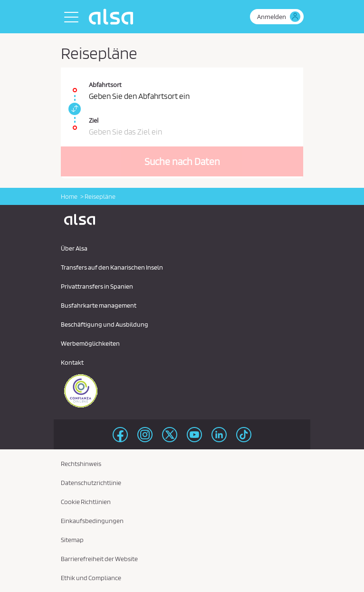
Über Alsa (74, 248)
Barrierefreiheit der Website (99, 559)
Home (69, 196)
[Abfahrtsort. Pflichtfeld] (182, 85)
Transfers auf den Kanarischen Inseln (112, 267)
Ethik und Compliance (91, 578)
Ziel (94, 120)
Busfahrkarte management (99, 305)
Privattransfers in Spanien (97, 286)
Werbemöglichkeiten (90, 343)
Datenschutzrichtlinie (91, 483)
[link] (73, 109)
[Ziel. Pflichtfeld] (182, 123)
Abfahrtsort (105, 85)
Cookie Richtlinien (86, 502)
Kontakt (72, 362)
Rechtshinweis (81, 464)
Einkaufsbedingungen (92, 521)
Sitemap (72, 540)
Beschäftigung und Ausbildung (105, 324)
